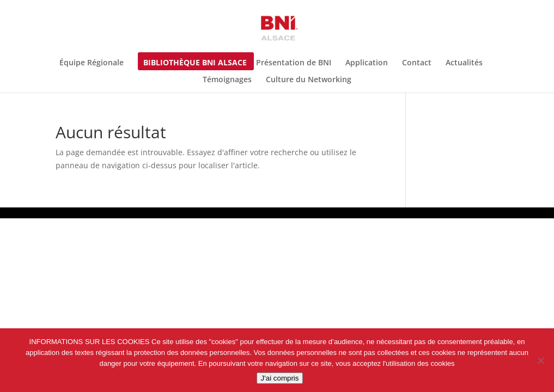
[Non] (540, 360)
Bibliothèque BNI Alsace (195, 63)
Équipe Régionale (92, 63)
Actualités (464, 63)
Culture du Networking (309, 80)
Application (367, 63)
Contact (417, 63)
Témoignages (227, 80)
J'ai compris (280, 378)
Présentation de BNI (294, 63)
